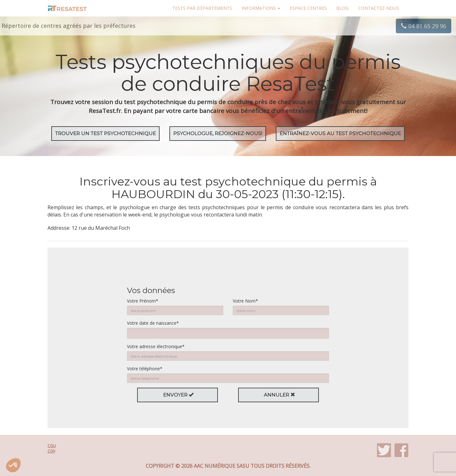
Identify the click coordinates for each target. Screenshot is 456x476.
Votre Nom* (245, 301)
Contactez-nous (379, 8)
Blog (342, 8)
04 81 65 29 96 (424, 26)
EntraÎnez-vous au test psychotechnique (340, 133)
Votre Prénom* (143, 301)
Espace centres (308, 8)
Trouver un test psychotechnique (105, 133)
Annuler (279, 395)
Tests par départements (202, 8)
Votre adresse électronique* (156, 346)
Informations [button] (261, 8)
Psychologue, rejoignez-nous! (218, 133)
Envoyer (178, 395)
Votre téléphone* (145, 369)
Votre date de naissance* (153, 323)
